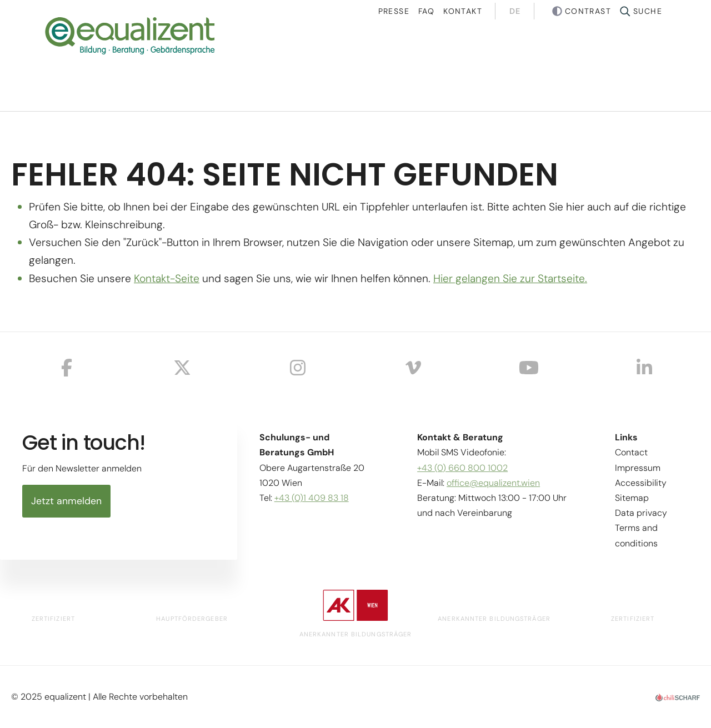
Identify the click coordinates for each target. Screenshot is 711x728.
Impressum (638, 468)
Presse (394, 11)
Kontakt (463, 11)
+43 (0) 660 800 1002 (462, 468)
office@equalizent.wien (493, 483)
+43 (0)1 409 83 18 (312, 498)
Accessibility (641, 483)
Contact (631, 452)
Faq (426, 11)
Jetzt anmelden (66, 501)
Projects (447, 66)
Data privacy (641, 513)
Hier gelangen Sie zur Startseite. (510, 278)
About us (565, 66)
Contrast (588, 11)
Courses (332, 66)
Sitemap (632, 498)
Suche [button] (648, 11)
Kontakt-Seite (167, 278)
